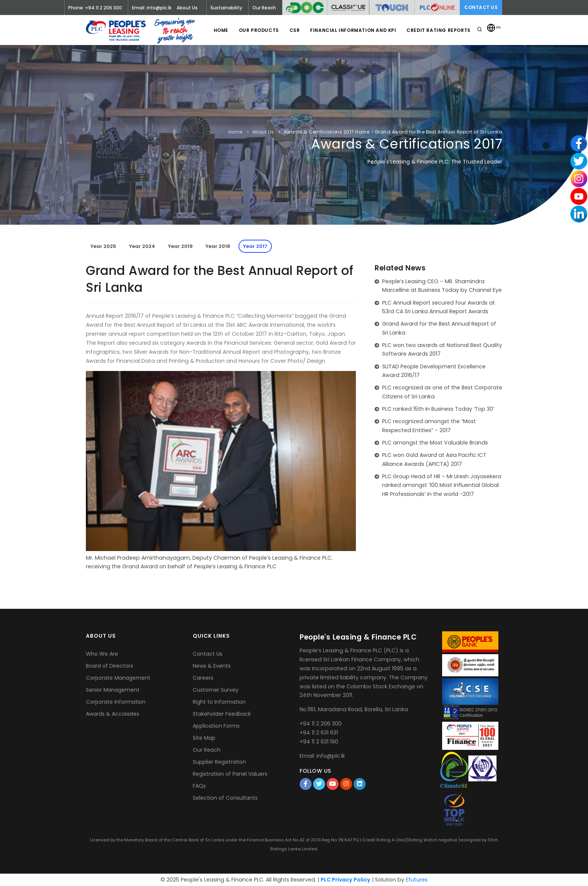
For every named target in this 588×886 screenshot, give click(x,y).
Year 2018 (218, 246)
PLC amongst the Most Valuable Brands (435, 443)
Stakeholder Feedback (222, 714)
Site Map (204, 738)
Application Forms (216, 726)
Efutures (417, 880)
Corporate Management (118, 678)
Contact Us (481, 7)
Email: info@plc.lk (152, 8)
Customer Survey (216, 690)
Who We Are (102, 654)
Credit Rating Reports (438, 30)
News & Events (212, 666)
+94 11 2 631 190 (319, 742)
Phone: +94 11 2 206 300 (95, 8)
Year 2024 (142, 246)
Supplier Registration (219, 762)
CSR (292, 30)
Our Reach (207, 750)
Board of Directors (109, 666)
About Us (263, 132)
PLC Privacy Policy (346, 880)
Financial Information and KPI (352, 30)
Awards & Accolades (112, 714)
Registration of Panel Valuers (230, 774)
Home (217, 30)
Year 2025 (103, 246)
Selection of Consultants (225, 798)
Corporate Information (116, 702)
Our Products (256, 30)
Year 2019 (180, 246)
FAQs (199, 786)
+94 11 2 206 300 (321, 724)
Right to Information (219, 702)
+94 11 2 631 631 (319, 733)
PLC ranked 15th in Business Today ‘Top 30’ (438, 409)
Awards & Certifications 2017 (319, 132)
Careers (203, 678)
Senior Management (113, 690)
